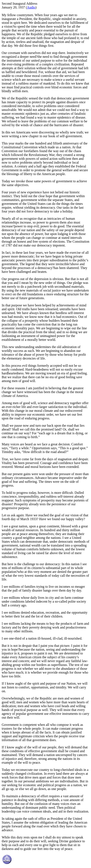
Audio (31, 7)
